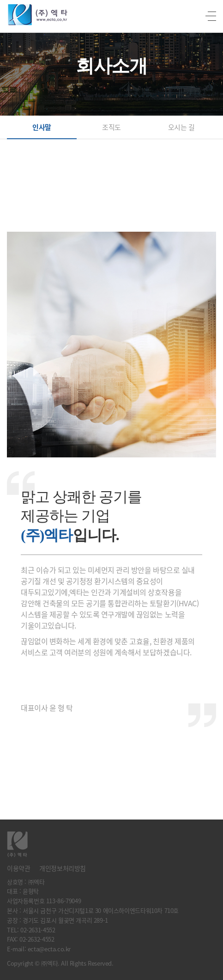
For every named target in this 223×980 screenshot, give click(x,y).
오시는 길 (181, 127)
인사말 (42, 127)
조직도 (111, 127)
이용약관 (18, 868)
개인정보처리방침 (63, 868)
